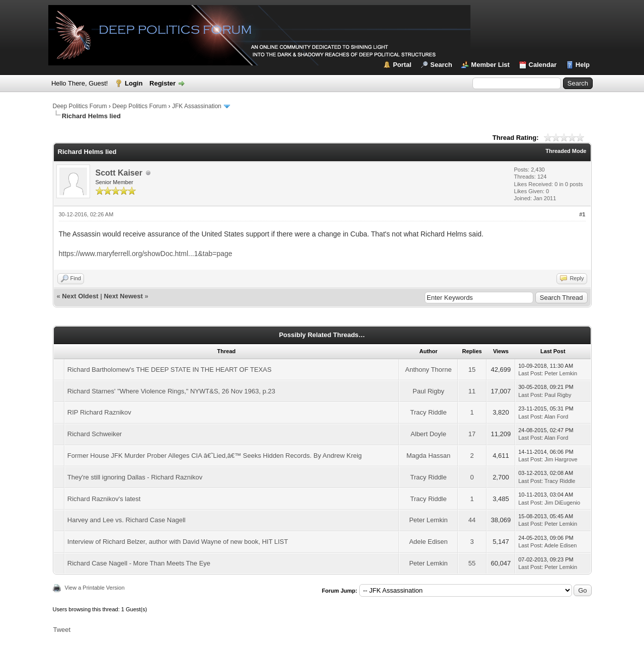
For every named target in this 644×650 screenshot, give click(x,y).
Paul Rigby (428, 391)
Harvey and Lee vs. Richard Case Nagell (127, 520)
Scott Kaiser (119, 173)
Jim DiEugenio (562, 503)
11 (472, 391)
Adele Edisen (428, 542)
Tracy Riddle (428, 412)
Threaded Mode (566, 151)
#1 (582, 214)
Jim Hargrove (561, 459)
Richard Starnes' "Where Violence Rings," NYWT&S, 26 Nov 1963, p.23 (171, 391)
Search (441, 65)
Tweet (62, 630)
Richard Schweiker (95, 434)
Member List (490, 65)
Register (163, 83)
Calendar (543, 65)
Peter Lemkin (561, 373)
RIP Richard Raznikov (99, 412)
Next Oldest (80, 296)
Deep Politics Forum (80, 106)
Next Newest (123, 296)
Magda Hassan (428, 456)
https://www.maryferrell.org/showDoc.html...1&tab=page (146, 254)
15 (472, 370)
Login (134, 83)
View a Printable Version (95, 588)
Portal (402, 65)
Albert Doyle (428, 434)
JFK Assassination (197, 106)
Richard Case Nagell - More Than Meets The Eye (139, 563)
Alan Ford (556, 417)
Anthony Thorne (428, 370)
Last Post (530, 373)
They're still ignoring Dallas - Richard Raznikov (135, 477)
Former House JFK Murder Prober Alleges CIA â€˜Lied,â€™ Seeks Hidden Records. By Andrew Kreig (215, 456)
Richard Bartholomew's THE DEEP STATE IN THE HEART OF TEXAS (170, 370)
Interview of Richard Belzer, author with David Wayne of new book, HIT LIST (178, 542)
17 (472, 434)
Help (583, 65)
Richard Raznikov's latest (104, 499)
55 (472, 563)
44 (472, 520)
